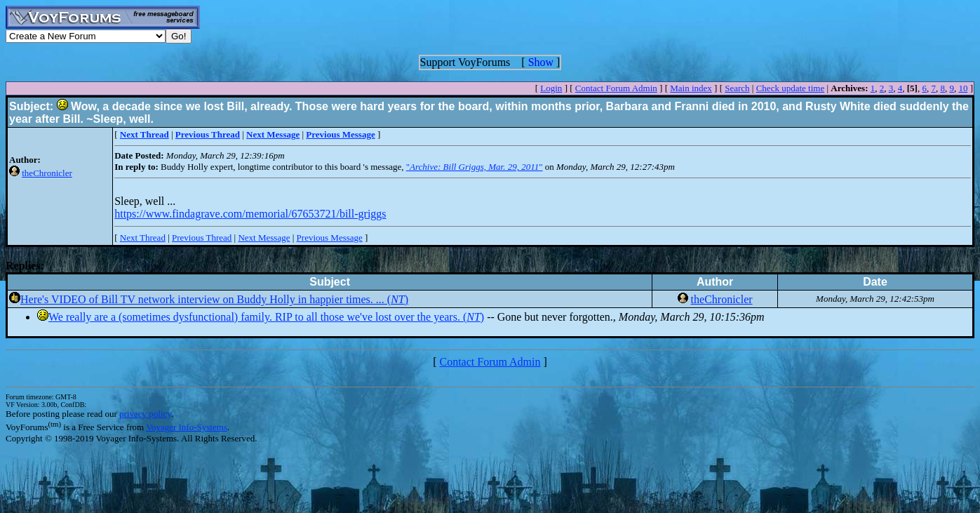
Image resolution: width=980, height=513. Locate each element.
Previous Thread (202, 238)
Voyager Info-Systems (187, 427)
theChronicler (47, 173)
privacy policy (145, 414)
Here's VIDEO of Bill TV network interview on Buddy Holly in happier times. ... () (214, 299)
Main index (691, 88)
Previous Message (330, 238)
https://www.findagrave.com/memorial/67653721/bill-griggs (250, 214)
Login (551, 88)
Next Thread (143, 238)
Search (737, 88)
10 (963, 88)
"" (475, 167)
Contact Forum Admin (616, 88)
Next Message (264, 238)
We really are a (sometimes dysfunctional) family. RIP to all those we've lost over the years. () (266, 317)
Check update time (790, 88)
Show (541, 62)
